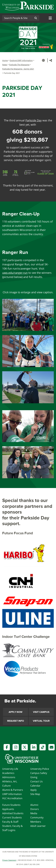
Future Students (11, 805)
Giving (34, 777)
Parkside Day (34, 120)
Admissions (9, 777)
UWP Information (12, 794)
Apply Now (16, 712)
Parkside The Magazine (19, 65)
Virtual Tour (41, 721)
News (5, 65)
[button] (44, 60)
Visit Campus (41, 712)
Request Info (16, 721)
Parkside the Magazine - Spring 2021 (18, 69)
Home (5, 60)
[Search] (17, 18)
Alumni (34, 805)
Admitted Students (13, 813)
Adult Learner (38, 826)
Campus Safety (39, 773)
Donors (35, 809)
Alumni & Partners (13, 790)
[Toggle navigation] (50, 18)
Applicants (8, 809)
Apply (33, 790)
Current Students (12, 818)
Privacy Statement (9, 860)
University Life (10, 769)
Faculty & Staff (10, 822)
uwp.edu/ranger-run (15, 273)
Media (34, 813)
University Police (40, 769)
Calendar (35, 786)
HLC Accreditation (12, 798)
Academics (8, 773)
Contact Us (37, 781)
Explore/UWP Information (21, 60)
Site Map (35, 794)
